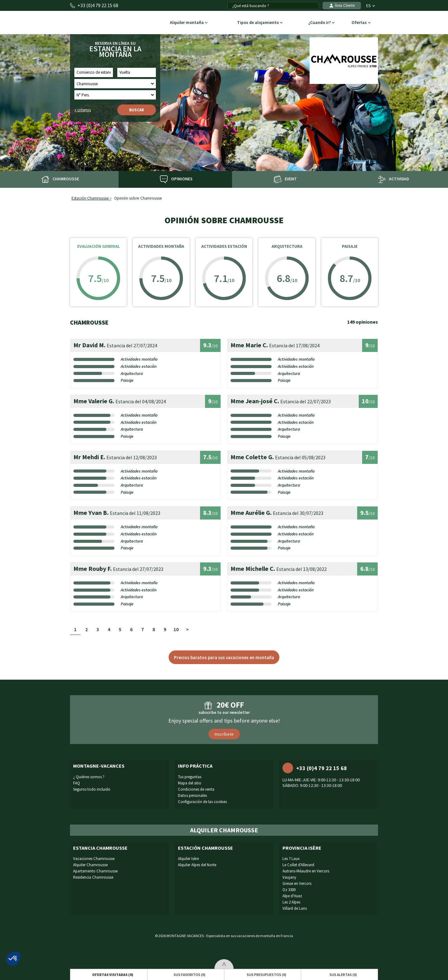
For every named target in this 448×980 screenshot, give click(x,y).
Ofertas (361, 23)
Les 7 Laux (291, 859)
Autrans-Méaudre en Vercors (306, 871)
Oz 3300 (289, 890)
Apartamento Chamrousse (95, 871)
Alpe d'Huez (292, 896)
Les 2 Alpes (291, 902)
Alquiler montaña (189, 23)
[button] (13, 959)
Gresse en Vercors (297, 883)
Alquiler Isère (188, 859)
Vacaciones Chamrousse (94, 859)
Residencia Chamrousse (93, 877)
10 (176, 629)
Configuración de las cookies (202, 802)
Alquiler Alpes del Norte (197, 865)
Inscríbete (224, 734)
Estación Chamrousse (90, 198)
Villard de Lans (295, 908)
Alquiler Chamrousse (90, 865)
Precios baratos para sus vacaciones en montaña (224, 657)
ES (371, 6)
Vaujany (289, 877)
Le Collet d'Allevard (298, 865)
